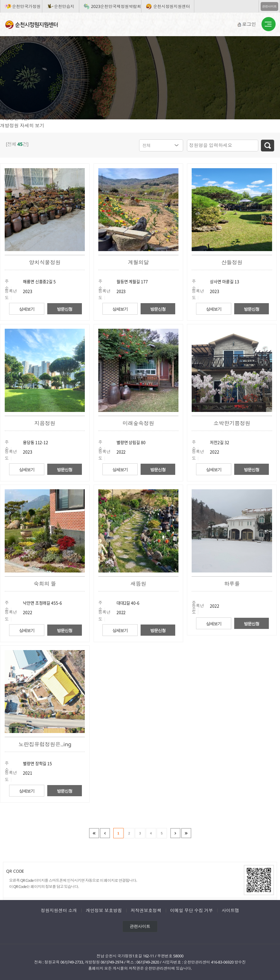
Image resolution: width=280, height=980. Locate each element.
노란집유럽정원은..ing (45, 744)
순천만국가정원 (26, 6)
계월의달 (139, 262)
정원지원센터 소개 (59, 910)
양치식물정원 (45, 262)
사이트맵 (230, 910)
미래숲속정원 (138, 423)
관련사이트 (269, 6)
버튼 (269, 24)
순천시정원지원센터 (172, 6)
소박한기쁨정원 (232, 423)
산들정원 (232, 262)
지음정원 (45, 423)
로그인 (249, 24)
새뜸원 (138, 583)
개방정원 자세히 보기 (22, 126)
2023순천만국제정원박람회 (116, 6)
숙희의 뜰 (45, 583)
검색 (268, 146)
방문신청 (65, 309)
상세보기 (27, 309)
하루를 (232, 583)
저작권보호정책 (146, 910)
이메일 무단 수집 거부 (192, 910)
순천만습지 (64, 6)
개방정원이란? (15, 118)
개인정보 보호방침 (104, 910)
